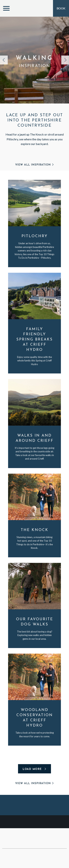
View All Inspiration (35, 165)
